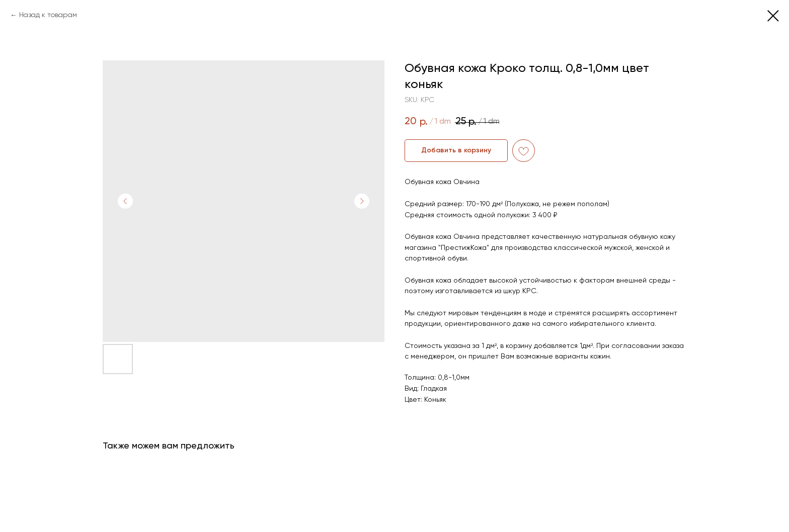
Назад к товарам (48, 15)
